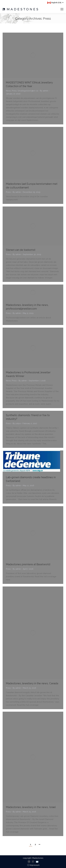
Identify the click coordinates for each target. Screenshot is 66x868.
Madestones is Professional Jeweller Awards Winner (28, 374)
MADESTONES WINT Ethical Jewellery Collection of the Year (29, 84)
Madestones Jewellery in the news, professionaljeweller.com (27, 307)
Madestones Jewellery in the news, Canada (32, 683)
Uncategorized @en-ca (28, 91)
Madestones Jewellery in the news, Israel (31, 807)
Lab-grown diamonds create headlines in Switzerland (31, 479)
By (44, 91)
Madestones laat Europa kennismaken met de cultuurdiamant (32, 186)
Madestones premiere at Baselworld (28, 564)
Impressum (33, 865)
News (8, 91)
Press (14, 91)
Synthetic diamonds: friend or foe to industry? (28, 417)
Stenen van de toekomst (21, 250)
